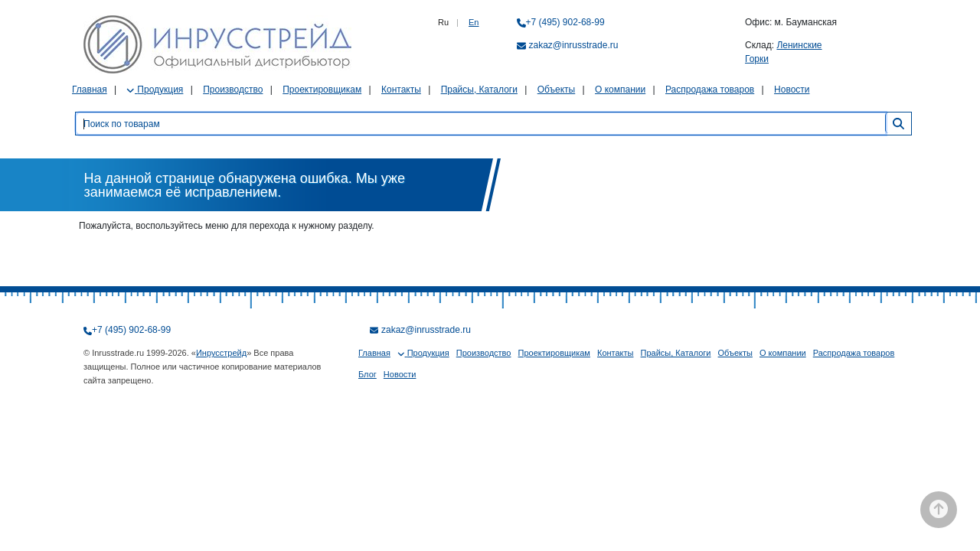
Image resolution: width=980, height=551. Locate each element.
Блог (367, 374)
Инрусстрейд (221, 353)
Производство (233, 90)
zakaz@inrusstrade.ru (574, 45)
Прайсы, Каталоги (479, 90)
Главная (90, 90)
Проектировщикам (322, 90)
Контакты (401, 90)
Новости (792, 90)
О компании (620, 90)
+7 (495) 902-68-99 (565, 22)
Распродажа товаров (710, 90)
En (474, 22)
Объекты (557, 90)
